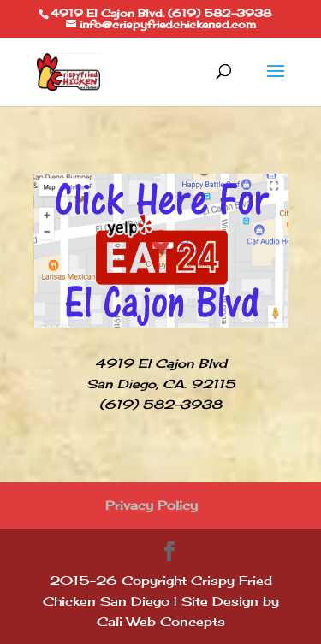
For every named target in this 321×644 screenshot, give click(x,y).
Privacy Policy (152, 505)
